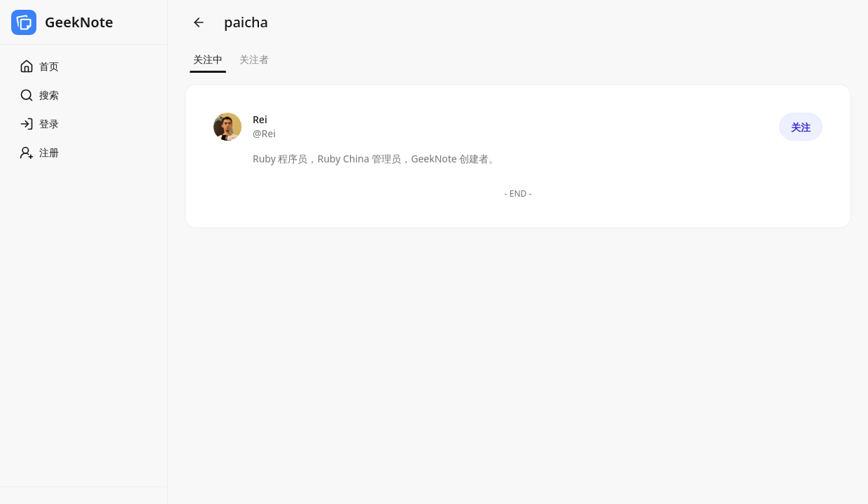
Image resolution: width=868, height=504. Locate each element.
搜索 (39, 95)
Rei (260, 119)
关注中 (208, 59)
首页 (39, 66)
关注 (801, 127)
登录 (39, 124)
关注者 (254, 59)
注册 (39, 153)
